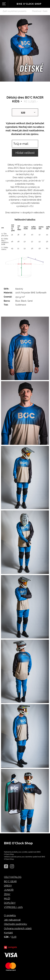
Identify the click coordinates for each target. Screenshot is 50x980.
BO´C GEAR (10, 881)
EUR (14, 937)
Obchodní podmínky (16, 924)
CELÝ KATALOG (13, 877)
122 (23, 112)
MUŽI (7, 899)
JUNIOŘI (9, 890)
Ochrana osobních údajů (18, 928)
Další (45, 11)
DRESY (8, 886)
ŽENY (7, 894)
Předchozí (37, 11)
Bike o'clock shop (29, 4)
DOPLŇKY (10, 903)
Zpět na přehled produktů (15, 11)
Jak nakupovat (12, 920)
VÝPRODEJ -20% (13, 907)
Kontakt (8, 933)
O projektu (10, 915)
